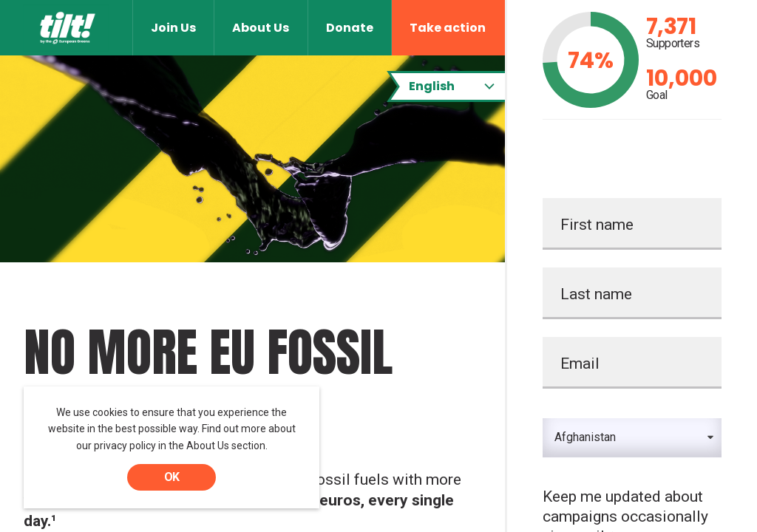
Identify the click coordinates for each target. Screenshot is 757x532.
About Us (261, 28)
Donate (350, 28)
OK (172, 477)
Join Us (173, 28)
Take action (448, 28)
